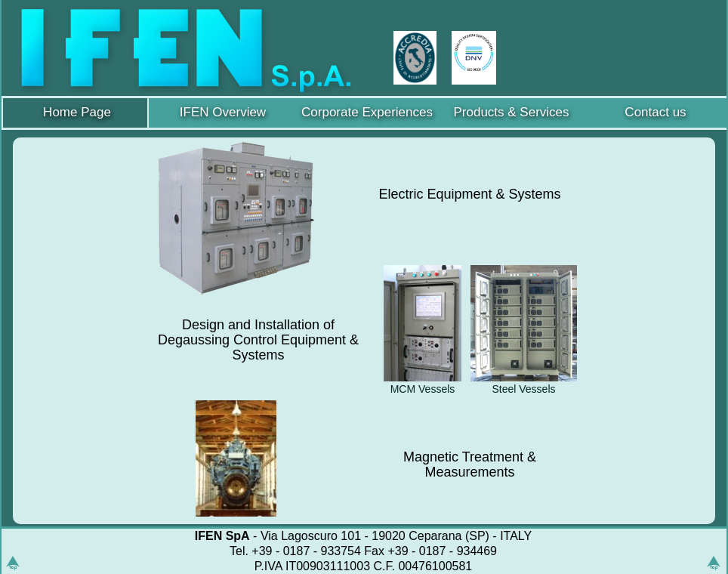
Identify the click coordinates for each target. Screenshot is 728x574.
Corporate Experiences (367, 112)
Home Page (77, 112)
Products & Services (511, 112)
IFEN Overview (223, 112)
